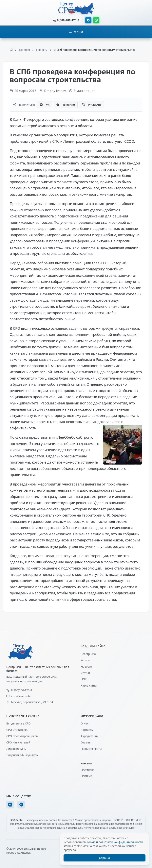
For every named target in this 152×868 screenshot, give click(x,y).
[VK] (10, 805)
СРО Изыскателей (18, 742)
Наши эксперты (91, 749)
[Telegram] (21, 805)
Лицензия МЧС (16, 749)
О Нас (85, 723)
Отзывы (86, 742)
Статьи (85, 673)
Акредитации (90, 736)
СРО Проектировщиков (22, 736)
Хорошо (105, 858)
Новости (86, 666)
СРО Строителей (17, 730)
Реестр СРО (88, 654)
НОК (84, 679)
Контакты (87, 730)
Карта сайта (89, 685)
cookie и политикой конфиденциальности (115, 842)
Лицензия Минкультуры (22, 755)
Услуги (85, 660)
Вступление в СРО (18, 723)
